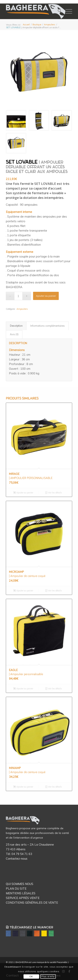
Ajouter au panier (46, 296)
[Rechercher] (58, 11)
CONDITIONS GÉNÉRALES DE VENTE (32, 903)
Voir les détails (54, 493)
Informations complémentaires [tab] (48, 326)
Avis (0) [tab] (14, 334)
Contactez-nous (17, 859)
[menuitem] (58, 11)
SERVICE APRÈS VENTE (23, 898)
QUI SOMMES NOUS (20, 884)
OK (31, 976)
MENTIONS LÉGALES (21, 893)
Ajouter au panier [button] (23, 493)
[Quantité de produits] (18, 296)
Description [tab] (16, 326)
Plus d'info (48, 976)
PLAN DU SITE (16, 889)
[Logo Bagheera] (36, 11)
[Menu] (67, 11)
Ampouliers (22, 309)
